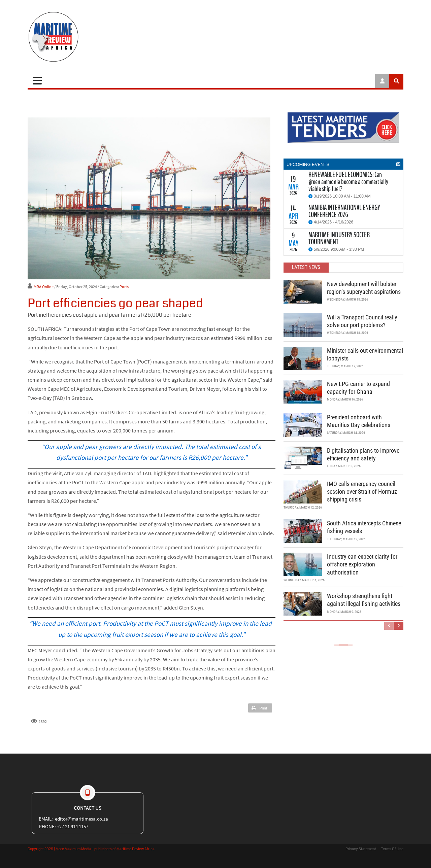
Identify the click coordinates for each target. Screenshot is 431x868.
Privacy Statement (361, 849)
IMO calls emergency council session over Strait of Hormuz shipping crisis (362, 492)
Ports (124, 287)
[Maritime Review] (78, 37)
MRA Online (44, 287)
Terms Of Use (392, 849)
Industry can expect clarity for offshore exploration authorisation (362, 564)
